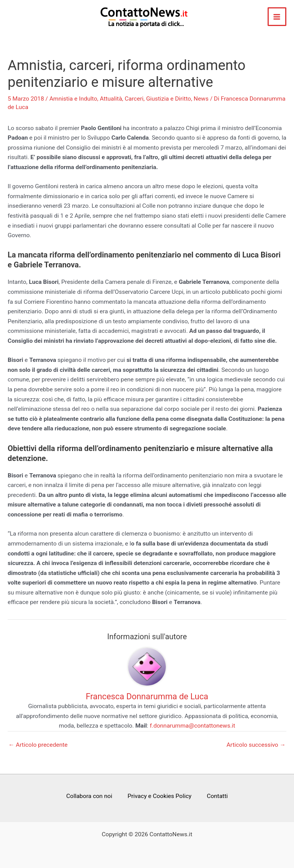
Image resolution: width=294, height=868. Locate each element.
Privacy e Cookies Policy (159, 796)
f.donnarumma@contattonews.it (192, 726)
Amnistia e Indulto (73, 99)
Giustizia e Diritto (169, 99)
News (201, 99)
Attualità (111, 99)
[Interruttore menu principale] (277, 17)
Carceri (134, 99)
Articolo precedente (38, 745)
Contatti (217, 796)
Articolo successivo (256, 745)
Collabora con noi (89, 796)
